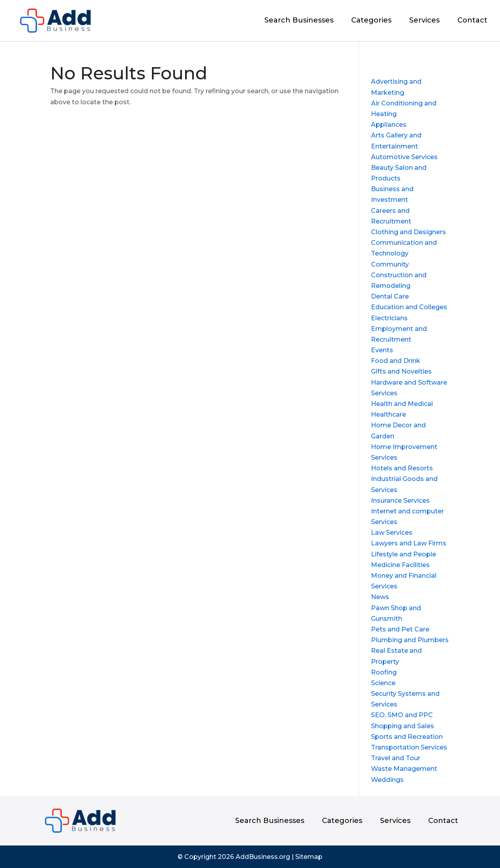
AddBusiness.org (263, 857)
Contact (472, 21)
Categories (371, 21)
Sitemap (309, 857)
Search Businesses (299, 21)
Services (424, 21)
